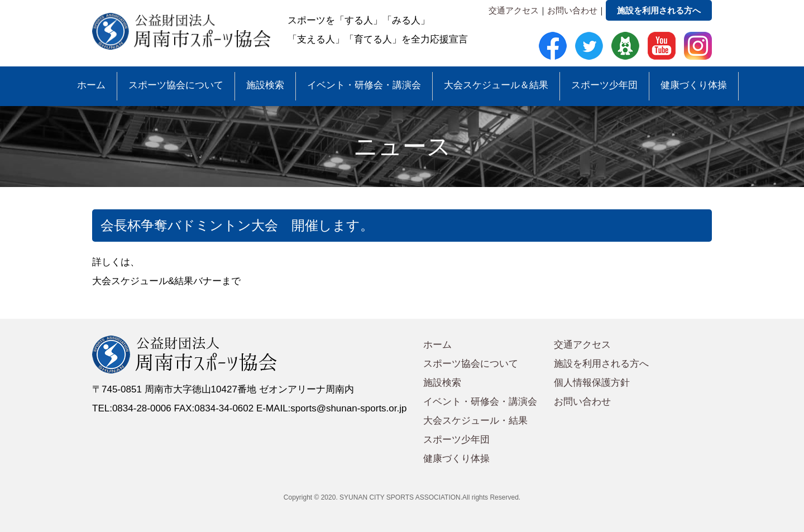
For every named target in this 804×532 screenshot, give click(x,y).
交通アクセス (514, 10)
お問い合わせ (572, 10)
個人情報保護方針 (592, 383)
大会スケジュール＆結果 (496, 85)
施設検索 (265, 85)
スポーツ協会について (176, 85)
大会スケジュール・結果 (475, 421)
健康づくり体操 (694, 85)
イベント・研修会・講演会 (364, 85)
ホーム (91, 85)
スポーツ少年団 (604, 85)
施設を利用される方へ (659, 10)
